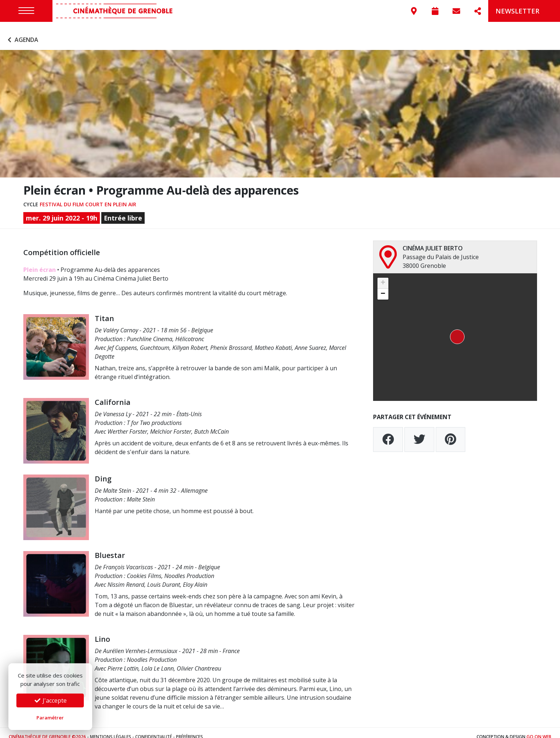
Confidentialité (154, 729)
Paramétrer (50, 718)
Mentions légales (111, 729)
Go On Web (539, 729)
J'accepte (50, 700)
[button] (455, 329)
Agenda (22, 32)
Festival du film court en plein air (88, 196)
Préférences (189, 729)
